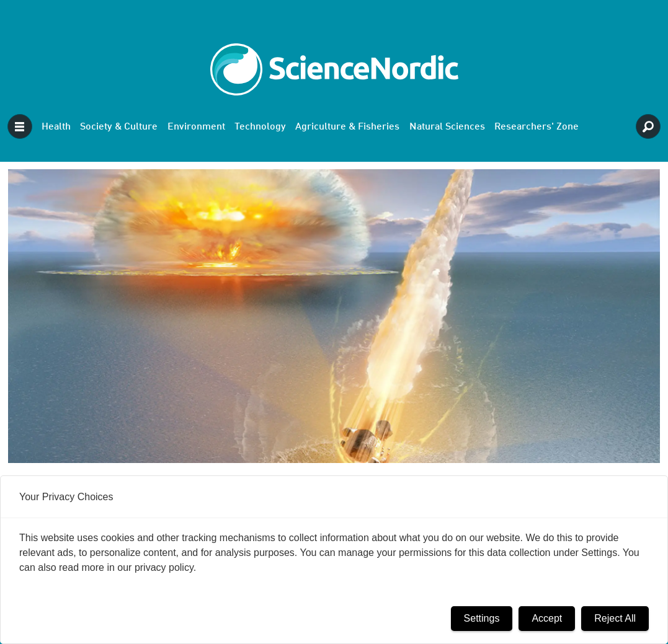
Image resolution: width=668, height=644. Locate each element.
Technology (260, 127)
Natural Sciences (447, 127)
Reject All (615, 618)
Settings (482, 618)
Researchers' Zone (537, 127)
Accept (547, 618)
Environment (196, 127)
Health (56, 127)
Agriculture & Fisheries (347, 127)
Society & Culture (119, 127)
